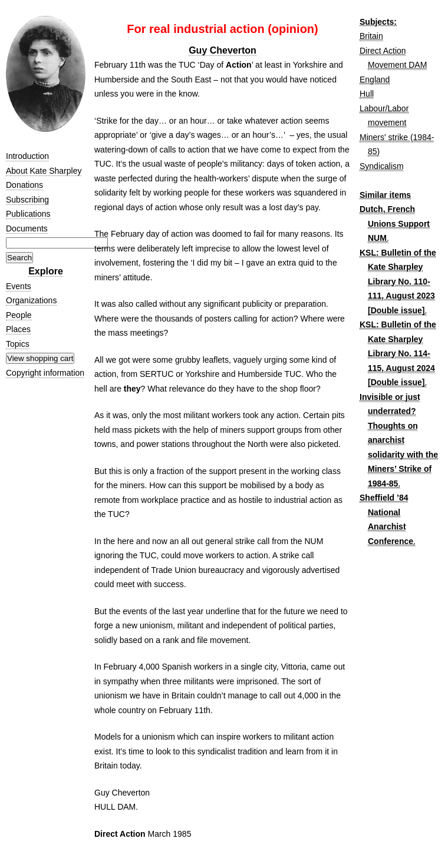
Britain (371, 36)
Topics (18, 344)
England (375, 79)
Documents (27, 228)
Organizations (31, 300)
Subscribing (27, 200)
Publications (28, 214)
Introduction (27, 156)
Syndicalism (382, 166)
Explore (46, 271)
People (19, 315)
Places (18, 329)
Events (19, 286)
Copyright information (45, 373)
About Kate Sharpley (44, 171)
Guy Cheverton (223, 50)
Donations (24, 185)
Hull (367, 94)
